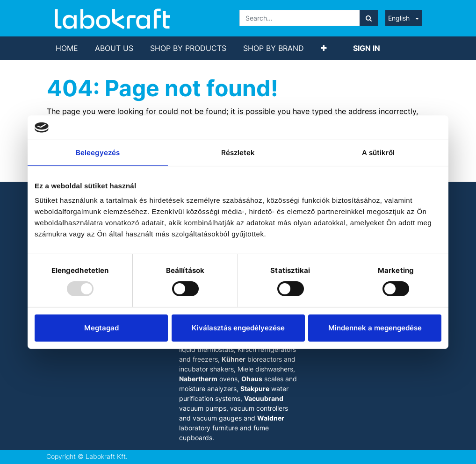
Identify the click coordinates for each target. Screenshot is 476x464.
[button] (324, 48)
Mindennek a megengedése (375, 328)
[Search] (369, 18)
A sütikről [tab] (379, 153)
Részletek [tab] (238, 153)
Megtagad (101, 328)
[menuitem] (67, 48)
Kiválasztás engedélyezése (238, 328)
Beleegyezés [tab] (98, 153)
